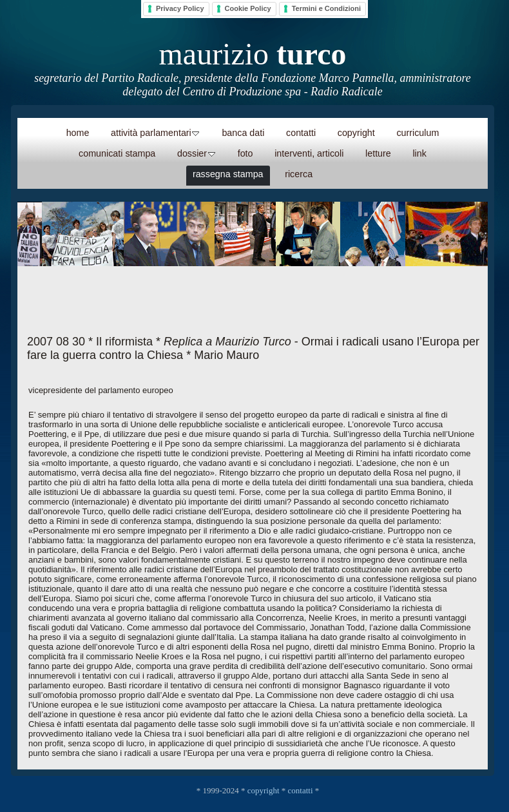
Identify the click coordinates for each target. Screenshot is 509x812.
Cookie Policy (248, 8)
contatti (301, 790)
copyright (264, 790)
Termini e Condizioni (326, 8)
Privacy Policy (180, 8)
